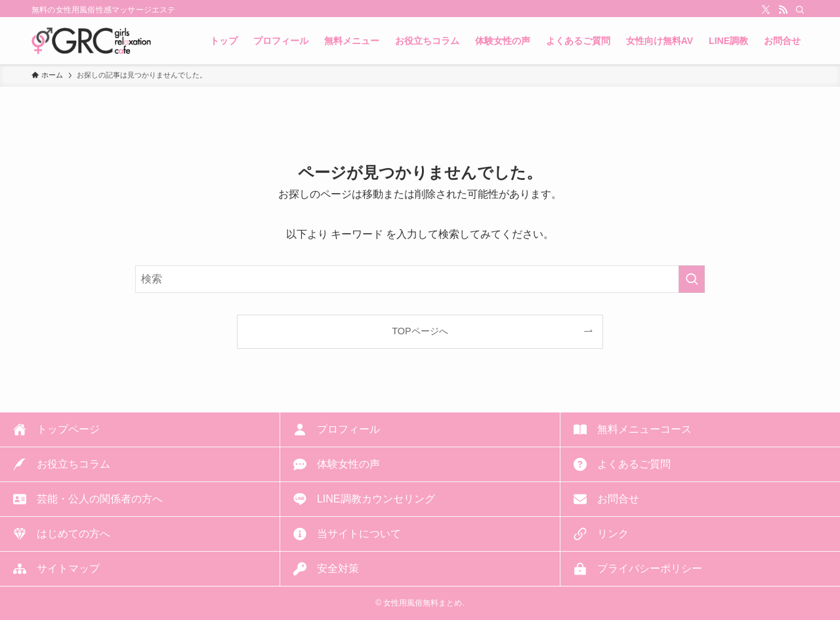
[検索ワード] (420, 279)
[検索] (800, 10)
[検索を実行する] (692, 279)
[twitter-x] (766, 10)
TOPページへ (420, 331)
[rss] (783, 10)
